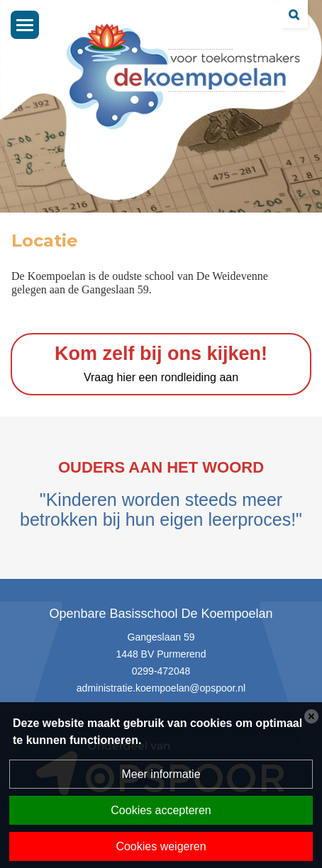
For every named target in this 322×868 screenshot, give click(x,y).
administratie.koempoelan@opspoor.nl (161, 688)
